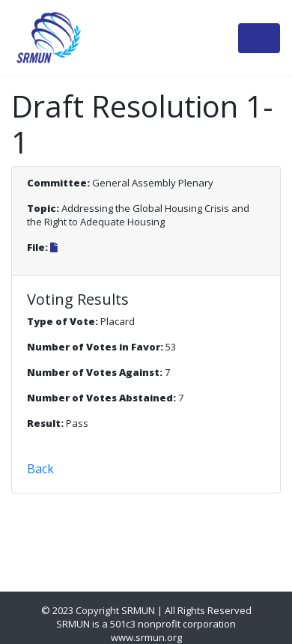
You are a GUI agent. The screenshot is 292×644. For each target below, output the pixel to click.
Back (40, 469)
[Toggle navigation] (259, 38)
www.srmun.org (146, 637)
